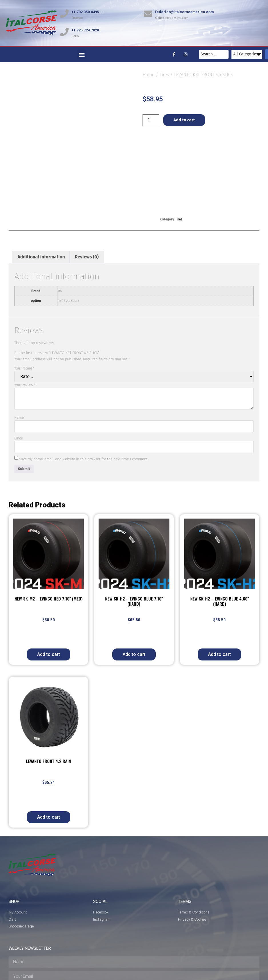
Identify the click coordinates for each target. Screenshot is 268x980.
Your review (25, 346)
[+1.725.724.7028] (64, 32)
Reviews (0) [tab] (87, 218)
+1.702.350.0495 (85, 12)
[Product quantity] (151, 120)
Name (19, 378)
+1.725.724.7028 (85, 30)
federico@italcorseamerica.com (184, 12)
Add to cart (184, 120)
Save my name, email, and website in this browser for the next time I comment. (84, 420)
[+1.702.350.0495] (64, 14)
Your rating (24, 329)
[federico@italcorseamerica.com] (148, 14)
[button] (82, 54)
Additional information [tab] (41, 218)
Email (19, 399)
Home (149, 75)
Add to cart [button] (49, 615)
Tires (164, 75)
